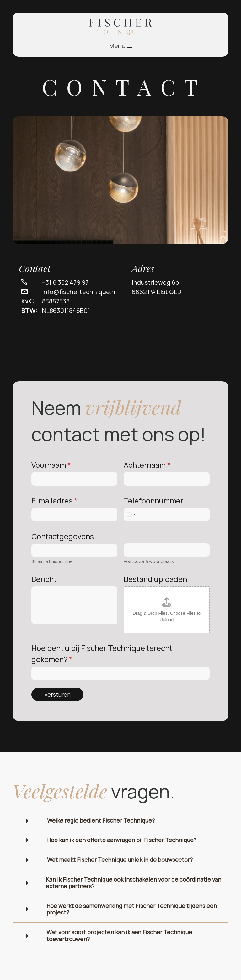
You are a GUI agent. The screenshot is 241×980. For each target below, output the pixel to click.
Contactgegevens (63, 536)
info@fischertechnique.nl (79, 292)
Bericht (44, 579)
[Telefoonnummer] (167, 515)
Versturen (57, 694)
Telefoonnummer (153, 501)
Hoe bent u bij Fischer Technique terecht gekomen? (102, 653)
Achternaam (147, 465)
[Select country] (131, 515)
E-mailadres (54, 501)
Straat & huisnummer (53, 561)
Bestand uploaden (155, 579)
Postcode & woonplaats (149, 561)
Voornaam (51, 465)
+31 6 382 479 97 (65, 282)
